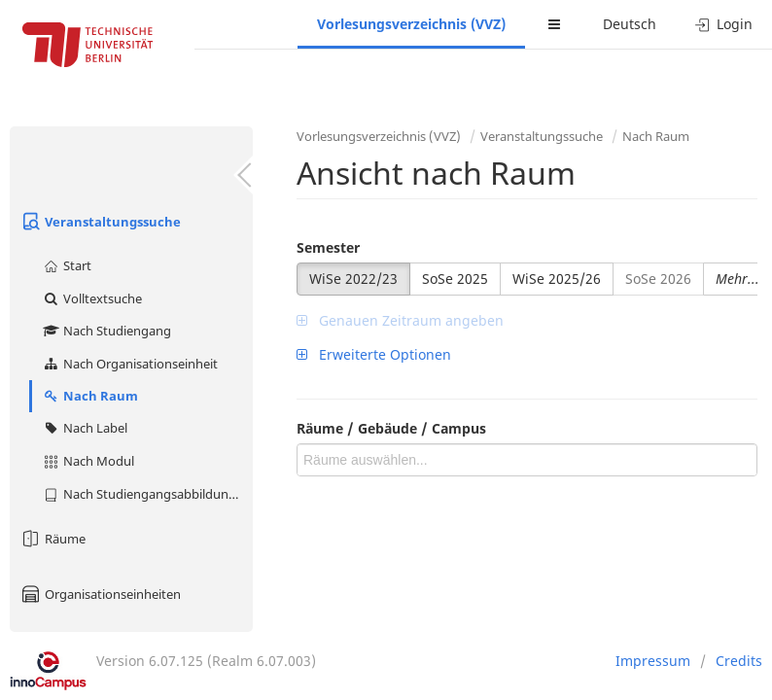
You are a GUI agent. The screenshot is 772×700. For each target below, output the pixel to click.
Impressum (653, 661)
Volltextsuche (92, 298)
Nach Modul (88, 461)
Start (67, 265)
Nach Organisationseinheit (130, 364)
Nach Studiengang (106, 331)
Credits (739, 661)
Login (724, 24)
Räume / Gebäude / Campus (391, 428)
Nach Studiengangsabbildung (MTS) (147, 494)
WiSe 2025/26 (557, 279)
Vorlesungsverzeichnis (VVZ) (411, 24)
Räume (53, 539)
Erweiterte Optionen (374, 354)
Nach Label (85, 428)
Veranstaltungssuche (100, 222)
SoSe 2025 (455, 279)
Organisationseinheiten (100, 594)
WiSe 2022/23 (353, 279)
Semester (328, 247)
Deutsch (630, 24)
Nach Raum (90, 396)
